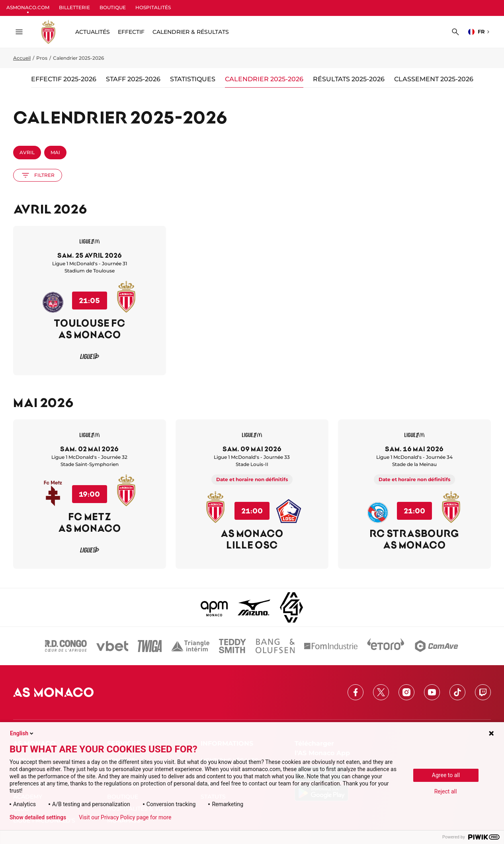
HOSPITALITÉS (153, 7)
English (22, 733)
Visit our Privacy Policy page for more (125, 817)
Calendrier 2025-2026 (264, 79)
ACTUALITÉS (93, 32)
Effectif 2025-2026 (64, 79)
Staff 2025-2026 (133, 79)
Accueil (22, 58)
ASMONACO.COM (28, 7)
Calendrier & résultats (191, 32)
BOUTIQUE (113, 7)
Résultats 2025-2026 (349, 79)
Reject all (446, 791)
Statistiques (193, 79)
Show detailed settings (38, 817)
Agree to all (446, 775)
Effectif (131, 32)
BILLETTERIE (74, 7)
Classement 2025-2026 (434, 79)
